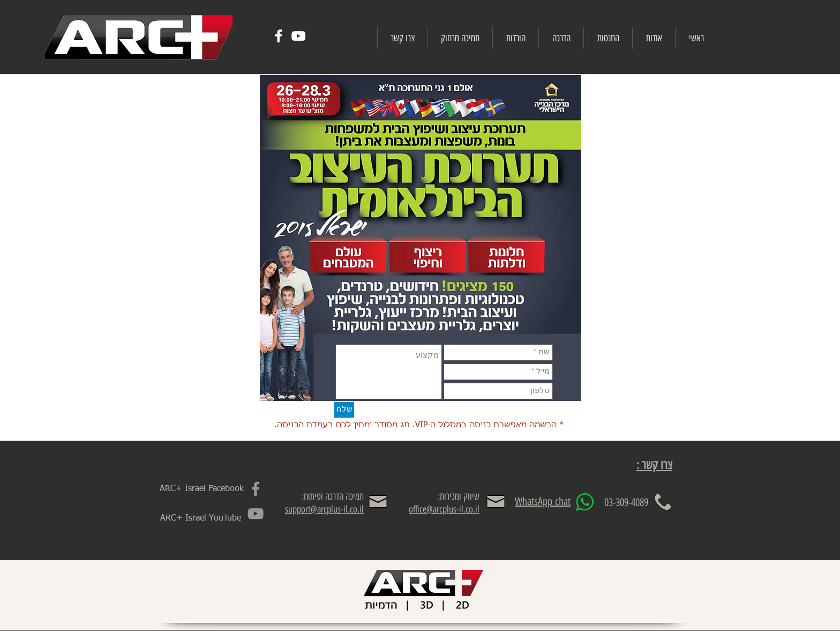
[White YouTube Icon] (298, 36)
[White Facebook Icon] (279, 36)
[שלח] (344, 410)
